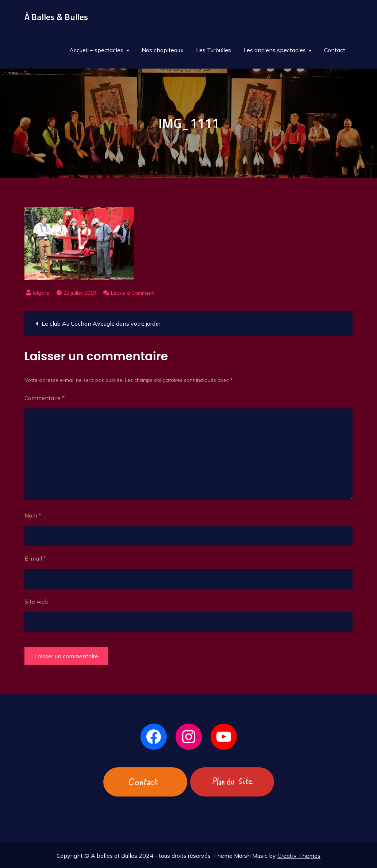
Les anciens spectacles (275, 50)
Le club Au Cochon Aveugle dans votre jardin (101, 323)
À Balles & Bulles (56, 17)
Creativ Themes (299, 856)
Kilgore (41, 293)
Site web (36, 601)
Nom (33, 515)
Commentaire (45, 398)
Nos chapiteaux (163, 50)
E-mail (35, 558)
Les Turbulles (213, 50)
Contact (335, 50)
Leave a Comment (132, 293)
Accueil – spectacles (96, 50)
